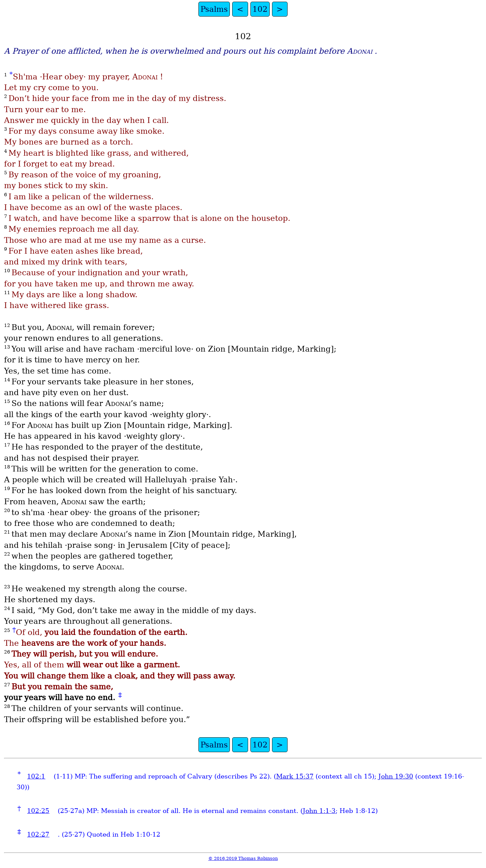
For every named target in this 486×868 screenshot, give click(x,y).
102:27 (38, 834)
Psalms (214, 9)
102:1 (36, 776)
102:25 (38, 811)
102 (260, 9)
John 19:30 (396, 776)
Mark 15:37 (295, 776)
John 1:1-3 (319, 811)
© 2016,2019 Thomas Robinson (243, 858)
